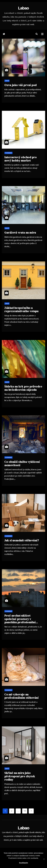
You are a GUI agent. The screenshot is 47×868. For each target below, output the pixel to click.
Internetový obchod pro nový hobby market (20, 159)
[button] (37, 34)
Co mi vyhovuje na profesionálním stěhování (21, 696)
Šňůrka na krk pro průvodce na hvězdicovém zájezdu (23, 388)
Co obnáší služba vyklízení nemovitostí (22, 463)
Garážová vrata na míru (20, 233)
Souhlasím (23, 863)
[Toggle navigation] (42, 34)
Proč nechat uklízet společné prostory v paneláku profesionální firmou (20, 621)
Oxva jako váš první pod (20, 85)
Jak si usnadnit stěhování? (22, 540)
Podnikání (8, 153)
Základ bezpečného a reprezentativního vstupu (21, 309)
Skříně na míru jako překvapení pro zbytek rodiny (20, 776)
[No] (44, 859)
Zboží (7, 81)
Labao (23, 8)
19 (25, 811)
